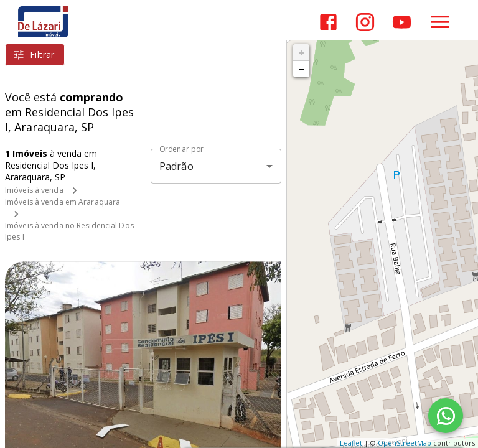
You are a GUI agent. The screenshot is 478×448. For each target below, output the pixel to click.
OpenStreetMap (405, 443)
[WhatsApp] (446, 416)
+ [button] (302, 52)
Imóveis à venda (34, 190)
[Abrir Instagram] (365, 22)
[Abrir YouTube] (402, 22)
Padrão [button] (176, 166)
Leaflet (351, 443)
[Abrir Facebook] (328, 22)
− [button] (301, 69)
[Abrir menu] (440, 22)
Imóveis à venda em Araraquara (63, 202)
